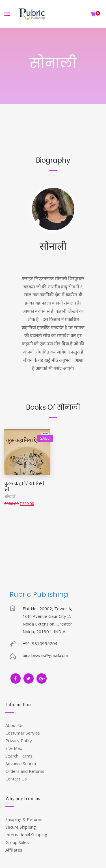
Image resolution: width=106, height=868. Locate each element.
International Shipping (26, 835)
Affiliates (14, 850)
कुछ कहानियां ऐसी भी (24, 487)
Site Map (14, 748)
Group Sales (17, 842)
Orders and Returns (25, 771)
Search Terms (19, 756)
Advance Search (21, 763)
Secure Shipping (21, 827)
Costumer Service (23, 733)
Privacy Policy (19, 741)
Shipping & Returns (24, 819)
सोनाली (53, 246)
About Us (14, 725)
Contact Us (16, 779)
